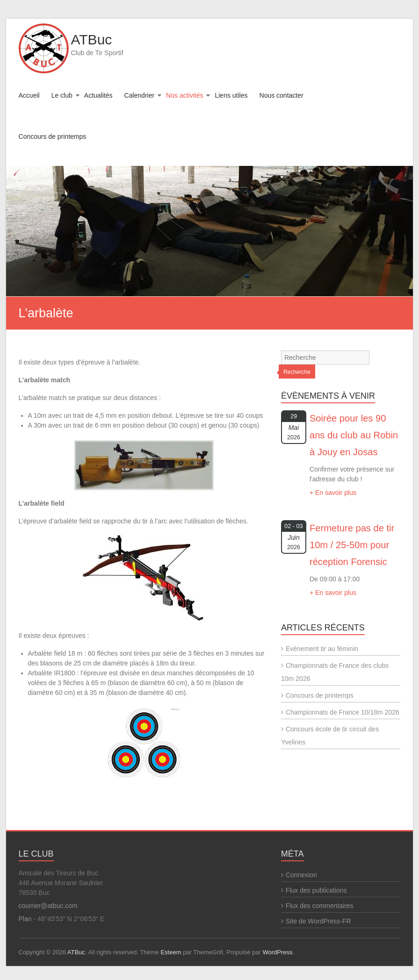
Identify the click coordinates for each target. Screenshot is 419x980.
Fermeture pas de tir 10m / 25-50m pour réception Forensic (352, 545)
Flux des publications (316, 890)
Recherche (297, 372)
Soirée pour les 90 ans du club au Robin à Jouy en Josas (354, 435)
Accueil (29, 95)
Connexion (301, 875)
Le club (62, 95)
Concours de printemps (53, 136)
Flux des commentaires (320, 906)
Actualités (98, 95)
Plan (25, 919)
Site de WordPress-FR (318, 921)
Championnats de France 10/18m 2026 (343, 712)
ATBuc (92, 39)
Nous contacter (282, 95)
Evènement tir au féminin (322, 649)
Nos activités (184, 95)
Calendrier (140, 95)
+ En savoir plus (333, 493)
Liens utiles (231, 95)
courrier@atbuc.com (48, 906)
